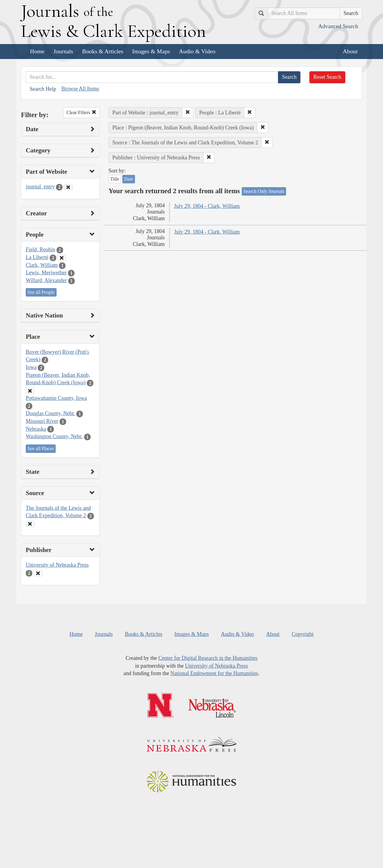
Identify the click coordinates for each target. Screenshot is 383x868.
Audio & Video (197, 51)
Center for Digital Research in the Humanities (208, 658)
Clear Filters (81, 112)
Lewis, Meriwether (46, 273)
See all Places (41, 449)
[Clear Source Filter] (30, 524)
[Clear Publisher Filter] (38, 573)
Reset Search (327, 77)
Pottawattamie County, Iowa (56, 398)
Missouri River (42, 421)
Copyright (303, 634)
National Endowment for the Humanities (214, 673)
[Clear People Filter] (62, 258)
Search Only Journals (264, 191)
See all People (41, 292)
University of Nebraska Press (57, 565)
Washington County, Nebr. (54, 436)
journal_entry (40, 187)
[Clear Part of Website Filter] (68, 187)
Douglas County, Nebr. (50, 413)
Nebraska (36, 429)
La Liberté (37, 257)
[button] (188, 113)
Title (115, 179)
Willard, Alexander (46, 280)
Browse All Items (80, 89)
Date (129, 179)
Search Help (43, 89)
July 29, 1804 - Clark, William (207, 206)
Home (37, 51)
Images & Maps (151, 51)
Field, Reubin (40, 249)
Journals (63, 51)
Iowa (31, 367)
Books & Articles (102, 51)
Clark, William (42, 265)
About (350, 51)
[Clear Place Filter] (30, 391)
